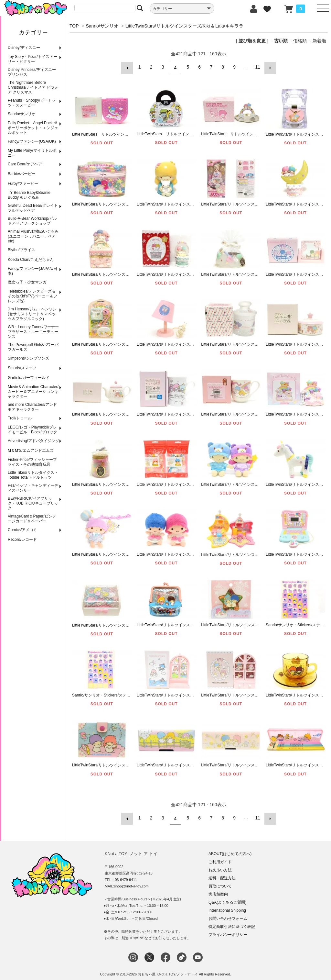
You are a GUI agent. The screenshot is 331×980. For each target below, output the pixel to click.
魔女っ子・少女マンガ (27, 282)
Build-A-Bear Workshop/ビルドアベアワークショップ (32, 221)
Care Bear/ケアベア (25, 164)
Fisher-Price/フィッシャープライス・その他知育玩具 (32, 462)
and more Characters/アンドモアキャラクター (32, 407)
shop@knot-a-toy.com (131, 883)
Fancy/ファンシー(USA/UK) (32, 141)
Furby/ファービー (23, 184)
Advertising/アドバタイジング (33, 441)
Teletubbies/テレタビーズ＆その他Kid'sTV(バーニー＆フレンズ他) (32, 296)
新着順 (319, 41)
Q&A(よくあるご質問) (227, 899)
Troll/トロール (20, 418)
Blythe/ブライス (21, 250)
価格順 (300, 41)
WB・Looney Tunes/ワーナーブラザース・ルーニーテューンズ (33, 332)
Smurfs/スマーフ (22, 368)
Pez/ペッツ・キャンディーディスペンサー (33, 488)
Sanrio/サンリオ (22, 114)
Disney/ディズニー (24, 48)
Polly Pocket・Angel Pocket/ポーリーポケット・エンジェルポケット (33, 128)
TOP (74, 26)
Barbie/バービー (22, 174)
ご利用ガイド (220, 858)
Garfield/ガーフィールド (29, 378)
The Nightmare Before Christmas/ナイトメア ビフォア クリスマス (33, 87)
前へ (129, 67)
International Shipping (227, 907)
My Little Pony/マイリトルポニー (32, 153)
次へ (268, 67)
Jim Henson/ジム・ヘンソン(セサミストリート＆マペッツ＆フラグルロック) (32, 314)
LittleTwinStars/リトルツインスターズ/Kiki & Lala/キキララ (184, 26)
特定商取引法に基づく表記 (232, 923)
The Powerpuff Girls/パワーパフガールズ (33, 347)
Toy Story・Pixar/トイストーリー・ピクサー (32, 59)
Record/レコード (22, 540)
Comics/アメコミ (22, 530)
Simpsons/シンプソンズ (28, 358)
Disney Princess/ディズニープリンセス (32, 72)
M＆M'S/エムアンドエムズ (31, 451)
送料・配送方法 (222, 874)
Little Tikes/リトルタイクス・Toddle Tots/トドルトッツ (33, 475)
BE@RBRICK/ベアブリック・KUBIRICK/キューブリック (33, 503)
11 (257, 67)
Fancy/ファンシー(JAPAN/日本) (32, 271)
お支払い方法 (220, 866)
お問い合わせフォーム (228, 915)
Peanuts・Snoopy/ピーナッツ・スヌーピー (32, 103)
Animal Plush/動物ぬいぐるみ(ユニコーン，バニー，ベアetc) (33, 236)
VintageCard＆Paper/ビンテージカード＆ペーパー (32, 519)
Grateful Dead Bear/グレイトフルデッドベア (33, 208)
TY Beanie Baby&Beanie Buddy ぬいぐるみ (29, 195)
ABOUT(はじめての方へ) (230, 850)
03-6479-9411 (126, 876)
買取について (220, 883)
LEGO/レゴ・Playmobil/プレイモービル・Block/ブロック (32, 430)
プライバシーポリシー (228, 931)
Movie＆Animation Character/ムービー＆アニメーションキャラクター (33, 392)
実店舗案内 (218, 891)
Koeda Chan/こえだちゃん (31, 260)
